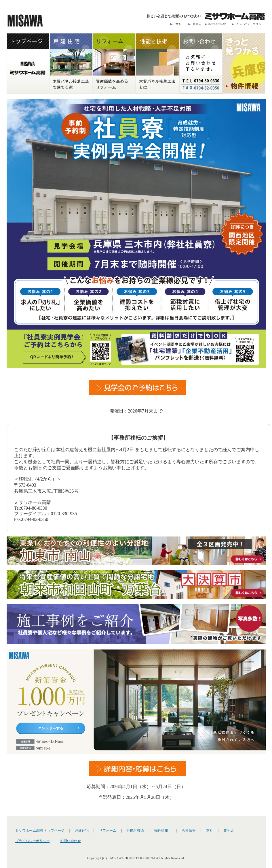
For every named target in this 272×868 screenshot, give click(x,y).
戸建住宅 (82, 831)
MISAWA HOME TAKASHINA (133, 858)
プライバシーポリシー (33, 841)
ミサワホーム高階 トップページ (40, 831)
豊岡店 (229, 831)
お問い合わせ (71, 841)
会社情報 (189, 831)
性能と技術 (135, 831)
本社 (210, 831)
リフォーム (108, 831)
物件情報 (161, 831)
